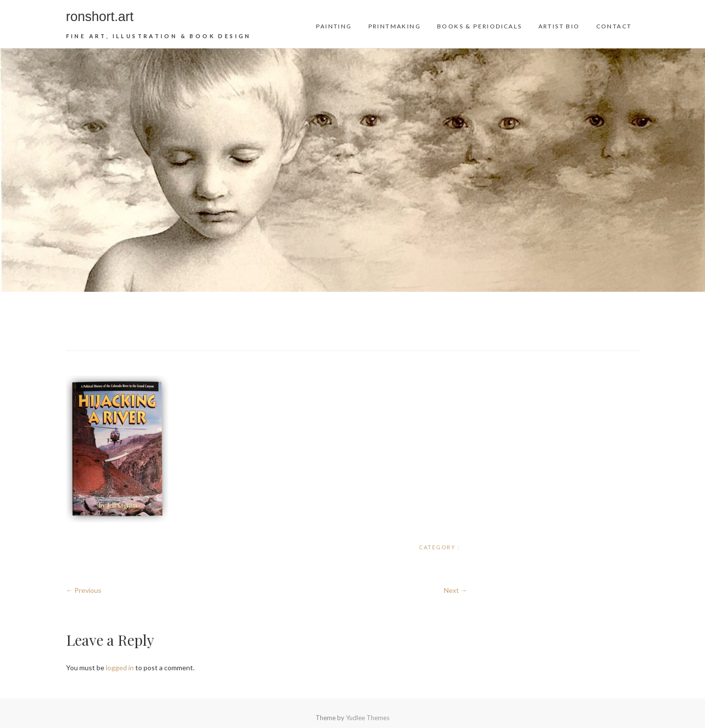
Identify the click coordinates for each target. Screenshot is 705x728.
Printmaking (395, 26)
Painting (334, 26)
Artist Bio (559, 26)
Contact (614, 26)
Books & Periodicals (480, 26)
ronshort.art (100, 17)
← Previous (84, 590)
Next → (456, 590)
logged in (120, 668)
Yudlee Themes (368, 718)
